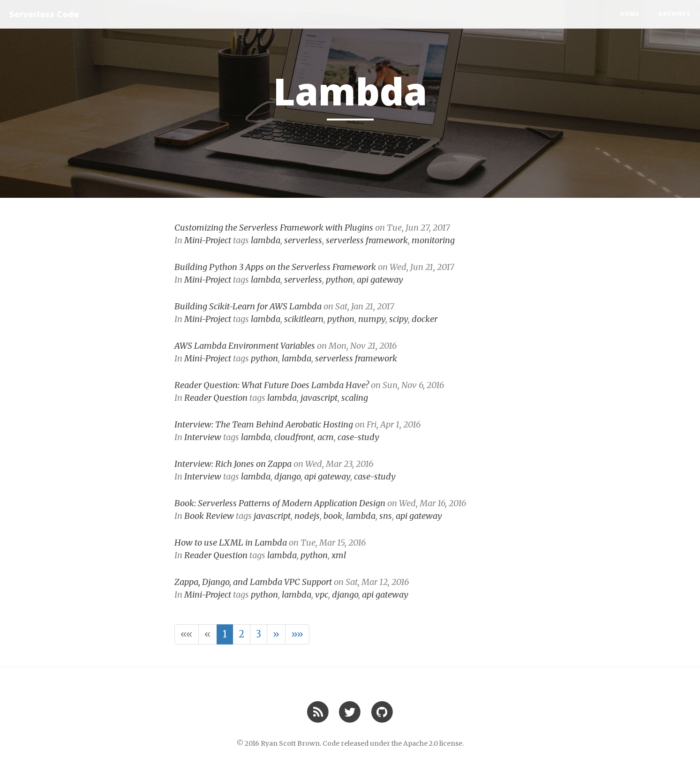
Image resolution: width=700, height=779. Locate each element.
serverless (303, 240)
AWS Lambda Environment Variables (245, 346)
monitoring (433, 240)
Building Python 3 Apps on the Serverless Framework (275, 267)
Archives (674, 14)
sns (386, 516)
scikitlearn (304, 319)
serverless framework (367, 240)
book (333, 516)
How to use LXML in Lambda (231, 543)
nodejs (307, 516)
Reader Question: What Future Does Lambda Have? (272, 385)
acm (326, 437)
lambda (266, 240)
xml (339, 555)
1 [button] (225, 634)
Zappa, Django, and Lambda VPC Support (253, 582)
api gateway (380, 280)
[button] (187, 634)
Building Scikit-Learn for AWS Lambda (248, 306)
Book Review (209, 516)
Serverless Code (44, 14)
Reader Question (216, 398)
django (287, 476)
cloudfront (294, 437)
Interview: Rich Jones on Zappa (233, 464)
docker (425, 319)
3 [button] (259, 634)
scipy (399, 319)
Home (630, 14)
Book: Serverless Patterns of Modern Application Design (280, 503)
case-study (358, 437)
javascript (319, 398)
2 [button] (241, 634)
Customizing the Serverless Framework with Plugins (274, 228)
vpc (322, 595)
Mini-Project (208, 240)
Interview (203, 437)
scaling (355, 398)
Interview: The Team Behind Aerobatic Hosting (264, 424)
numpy (372, 319)
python (339, 280)
